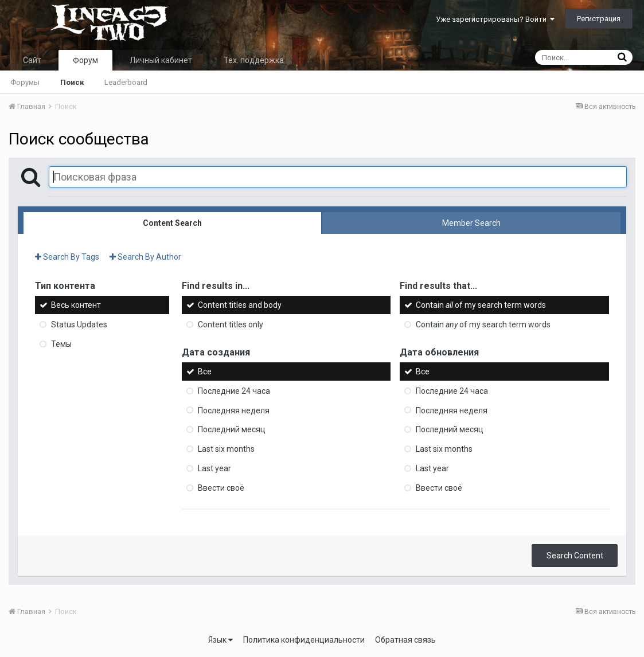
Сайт (32, 60)
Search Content (575, 556)
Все (205, 371)
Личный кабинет (161, 60)
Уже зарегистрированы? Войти (495, 19)
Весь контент (76, 305)
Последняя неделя (234, 410)
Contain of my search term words (481, 305)
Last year (214, 468)
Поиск (72, 82)
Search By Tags (67, 257)
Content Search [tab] (172, 223)
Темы (61, 344)
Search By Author (145, 257)
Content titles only (231, 324)
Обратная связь (405, 640)
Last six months (226, 449)
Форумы (25, 82)
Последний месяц (232, 429)
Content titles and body (240, 305)
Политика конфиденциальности (304, 640)
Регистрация (599, 19)
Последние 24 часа (234, 391)
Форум (85, 60)
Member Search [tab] (471, 223)
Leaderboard (126, 82)
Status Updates (79, 324)
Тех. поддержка (254, 60)
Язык (220, 640)
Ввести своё (221, 488)
